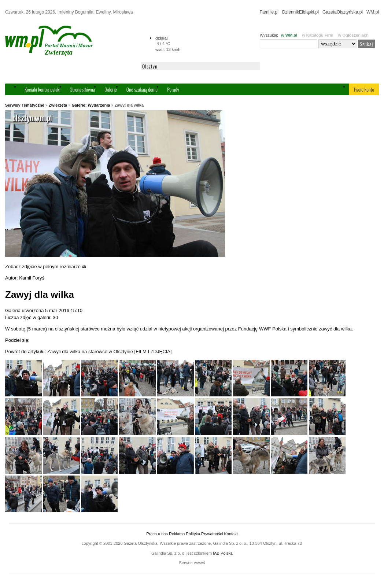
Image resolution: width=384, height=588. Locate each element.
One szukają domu (142, 89)
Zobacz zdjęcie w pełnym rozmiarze (46, 267)
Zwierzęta (58, 105)
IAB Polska (223, 553)
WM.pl (373, 12)
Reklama (177, 534)
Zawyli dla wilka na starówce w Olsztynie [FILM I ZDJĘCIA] (110, 352)
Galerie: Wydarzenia (91, 105)
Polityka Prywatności (204, 534)
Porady (173, 89)
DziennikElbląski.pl (300, 12)
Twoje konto (364, 89)
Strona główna (82, 89)
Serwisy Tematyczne (25, 105)
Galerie (111, 89)
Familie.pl (269, 12)
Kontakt (231, 534)
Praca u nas (157, 534)
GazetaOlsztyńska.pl (343, 12)
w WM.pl (289, 35)
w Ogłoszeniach (353, 35)
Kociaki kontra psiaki (43, 89)
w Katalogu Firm (318, 35)
